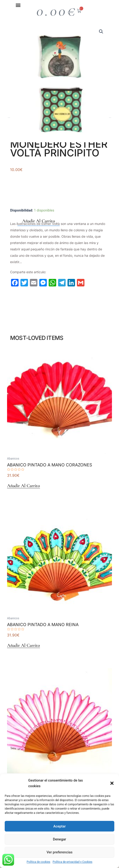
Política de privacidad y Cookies (73, 862)
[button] (112, 783)
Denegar (59, 839)
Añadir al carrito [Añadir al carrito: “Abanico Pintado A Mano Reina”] (24, 646)
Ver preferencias (59, 852)
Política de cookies (38, 862)
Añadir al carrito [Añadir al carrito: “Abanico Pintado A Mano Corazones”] (24, 486)
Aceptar (60, 826)
